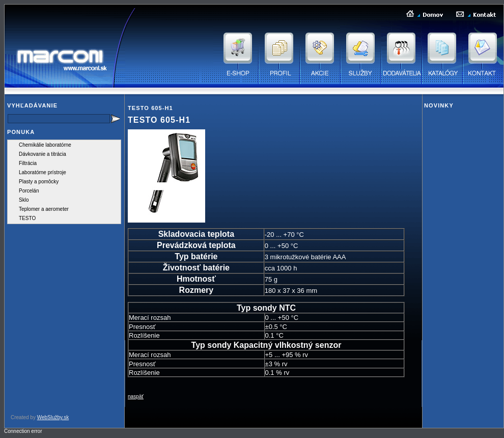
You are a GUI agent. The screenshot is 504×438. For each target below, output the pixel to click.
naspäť (136, 396)
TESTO (27, 218)
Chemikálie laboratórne (45, 145)
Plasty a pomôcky (39, 182)
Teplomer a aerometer (44, 209)
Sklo (24, 200)
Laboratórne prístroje (43, 172)
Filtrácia (28, 163)
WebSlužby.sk (53, 417)
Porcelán (29, 191)
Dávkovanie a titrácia (43, 154)
